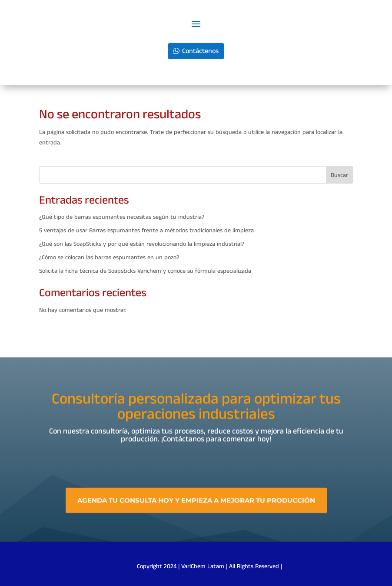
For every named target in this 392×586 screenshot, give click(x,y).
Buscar (339, 175)
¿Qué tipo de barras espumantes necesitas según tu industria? (122, 217)
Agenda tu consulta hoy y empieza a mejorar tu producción (196, 508)
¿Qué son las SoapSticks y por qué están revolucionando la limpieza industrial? (142, 244)
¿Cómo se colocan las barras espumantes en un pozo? (109, 258)
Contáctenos (200, 51)
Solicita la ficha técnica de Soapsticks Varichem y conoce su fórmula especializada (145, 271)
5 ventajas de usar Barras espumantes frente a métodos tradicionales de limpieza (146, 231)
